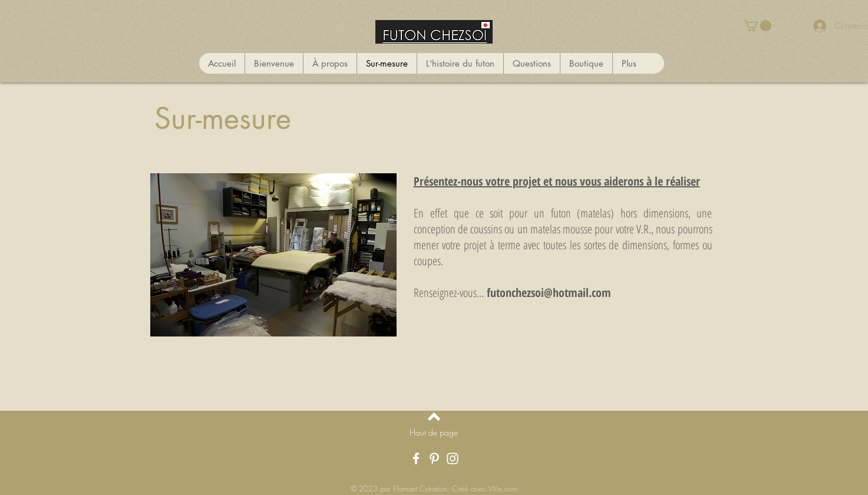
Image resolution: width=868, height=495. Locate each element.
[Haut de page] (434, 433)
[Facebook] (416, 458)
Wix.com (503, 489)
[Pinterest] (434, 458)
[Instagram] (453, 458)
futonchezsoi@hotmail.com (549, 293)
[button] (758, 26)
